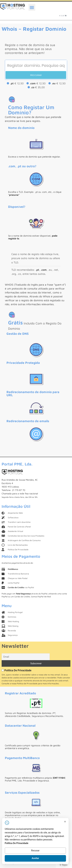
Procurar (36, 75)
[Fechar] (65, 822)
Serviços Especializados (22, 792)
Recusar (35, 851)
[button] (32, 7)
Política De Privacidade (18, 670)
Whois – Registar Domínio (34, 29)
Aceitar (35, 858)
